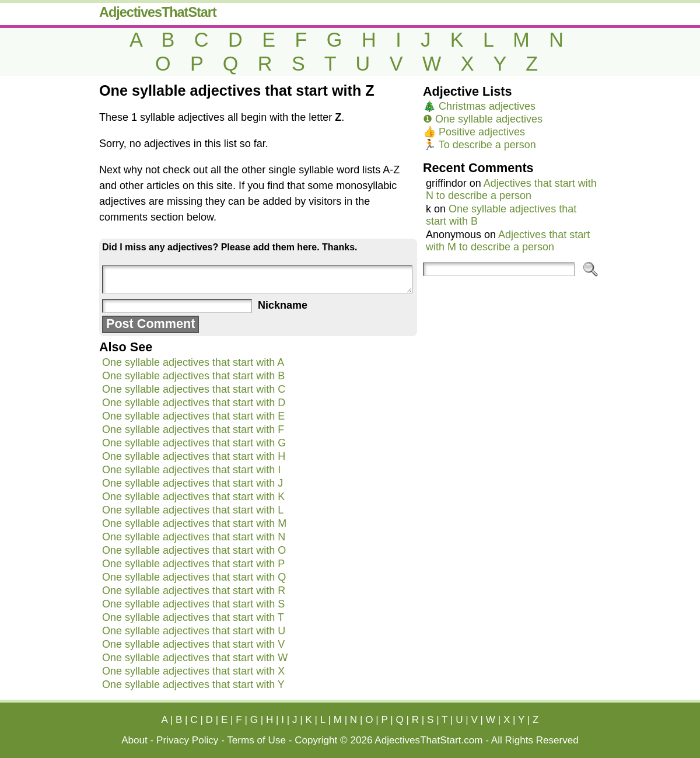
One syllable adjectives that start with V (193, 644)
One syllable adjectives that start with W (195, 658)
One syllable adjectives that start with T (193, 617)
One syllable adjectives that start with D (194, 403)
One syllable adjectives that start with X (193, 671)
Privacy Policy (187, 740)
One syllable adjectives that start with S (193, 604)
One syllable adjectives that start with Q (194, 577)
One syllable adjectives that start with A (193, 362)
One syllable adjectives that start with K (193, 497)
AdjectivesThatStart (158, 12)
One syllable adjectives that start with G (194, 443)
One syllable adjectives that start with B (193, 376)
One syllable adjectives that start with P (193, 564)
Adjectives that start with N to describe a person (511, 189)
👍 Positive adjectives (474, 132)
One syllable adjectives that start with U (194, 631)
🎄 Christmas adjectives (479, 106)
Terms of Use (256, 740)
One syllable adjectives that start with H (194, 456)
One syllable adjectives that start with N (194, 537)
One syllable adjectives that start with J (192, 483)
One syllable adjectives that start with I (191, 470)
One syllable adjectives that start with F (193, 429)
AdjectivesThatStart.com (428, 740)
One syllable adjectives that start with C (194, 389)
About (134, 740)
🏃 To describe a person (480, 145)
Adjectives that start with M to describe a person (508, 241)
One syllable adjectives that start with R (194, 591)
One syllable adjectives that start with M (194, 523)
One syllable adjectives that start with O (194, 550)
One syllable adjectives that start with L (193, 510)
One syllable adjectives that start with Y (193, 684)
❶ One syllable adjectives (483, 119)
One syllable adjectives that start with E (193, 416)
